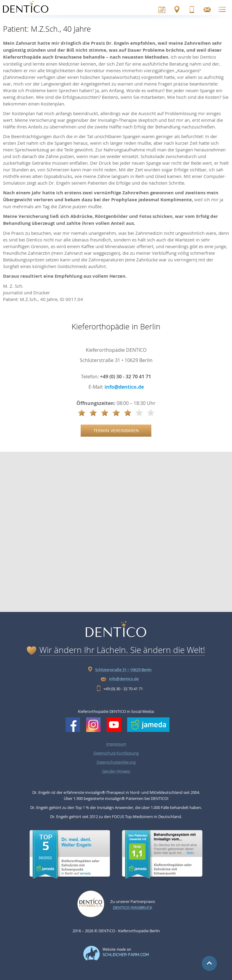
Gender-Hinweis (116, 771)
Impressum (116, 744)
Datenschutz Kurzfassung (116, 753)
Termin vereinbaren (116, 430)
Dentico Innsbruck (133, 907)
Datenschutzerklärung (116, 762)
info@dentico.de (124, 387)
